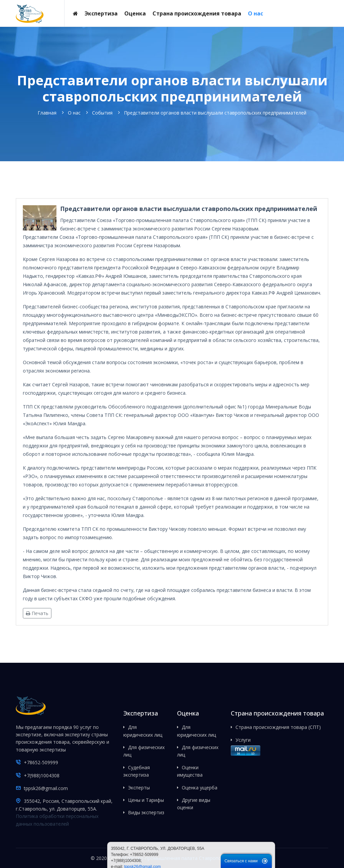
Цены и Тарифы (146, 800)
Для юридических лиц (143, 731)
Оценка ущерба (200, 788)
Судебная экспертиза (137, 771)
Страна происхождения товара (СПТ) (278, 727)
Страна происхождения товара (197, 13)
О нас (255, 13)
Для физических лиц (144, 751)
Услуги (243, 740)
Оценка (135, 13)
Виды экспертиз (146, 812)
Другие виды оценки (194, 804)
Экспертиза (101, 13)
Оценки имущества (190, 771)
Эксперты (139, 788)
